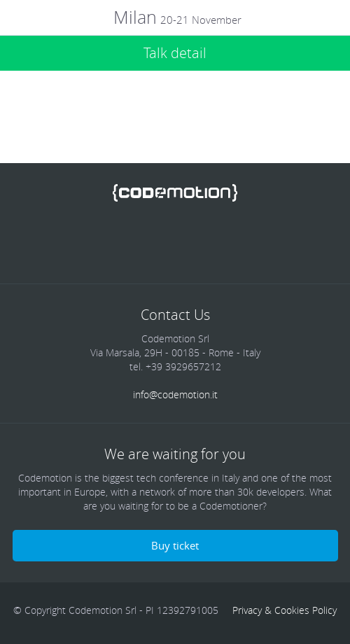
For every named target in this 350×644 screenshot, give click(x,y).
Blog (269, 241)
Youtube (232, 241)
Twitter (118, 241)
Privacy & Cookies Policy (285, 610)
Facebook (80, 241)
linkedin (156, 241)
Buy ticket (175, 545)
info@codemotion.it (175, 394)
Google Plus (194, 241)
